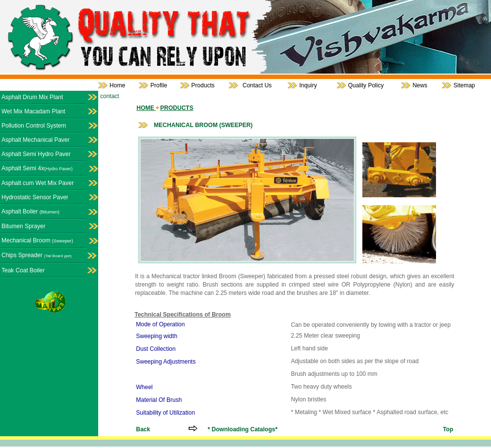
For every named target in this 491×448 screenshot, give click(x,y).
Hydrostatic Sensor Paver (35, 197)
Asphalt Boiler (30, 211)
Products (203, 85)
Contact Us (257, 85)
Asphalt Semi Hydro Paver (36, 154)
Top (448, 429)
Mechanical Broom (37, 240)
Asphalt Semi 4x (37, 168)
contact (110, 96)
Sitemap (464, 85)
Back (143, 429)
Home (117, 85)
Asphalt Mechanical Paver (36, 140)
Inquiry (308, 85)
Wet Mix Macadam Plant (33, 111)
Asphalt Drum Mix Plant (32, 97)
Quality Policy (366, 85)
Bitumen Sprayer (23, 226)
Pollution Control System (34, 126)
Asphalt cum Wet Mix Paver (38, 183)
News (420, 85)
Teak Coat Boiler (23, 270)
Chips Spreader (37, 255)
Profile (159, 85)
